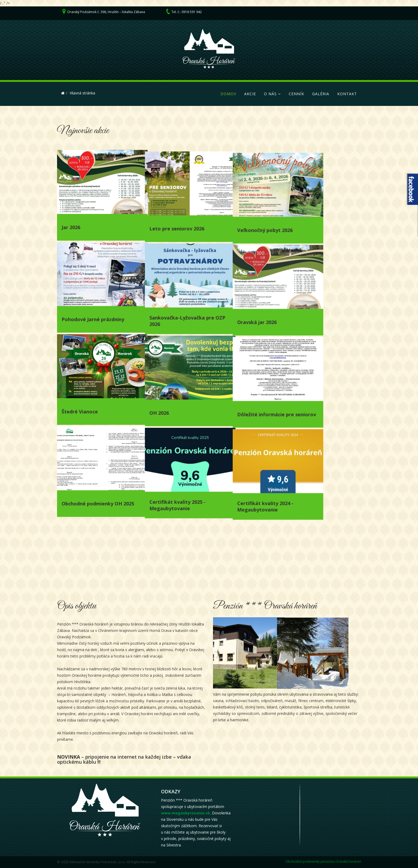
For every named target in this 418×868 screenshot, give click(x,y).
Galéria (321, 94)
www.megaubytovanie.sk (186, 813)
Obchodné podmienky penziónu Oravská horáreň (323, 861)
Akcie (250, 94)
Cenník (296, 94)
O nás (270, 94)
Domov (228, 94)
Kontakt (347, 94)
